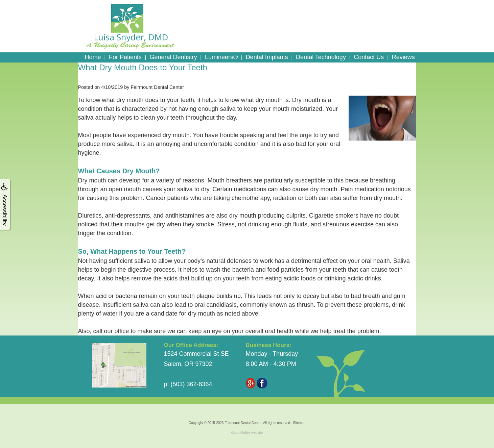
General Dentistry (173, 57)
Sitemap (299, 423)
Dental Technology (321, 57)
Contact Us (369, 57)
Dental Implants (267, 57)
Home (93, 57)
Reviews (403, 57)
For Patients (125, 57)
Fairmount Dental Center (243, 423)
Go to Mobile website (247, 433)
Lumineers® (221, 57)
